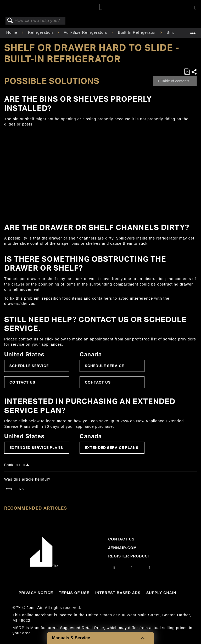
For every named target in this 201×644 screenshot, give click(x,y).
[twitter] (149, 568)
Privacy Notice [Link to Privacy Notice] (36, 593)
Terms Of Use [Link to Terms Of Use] (74, 593)
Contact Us (22, 382)
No (21, 489)
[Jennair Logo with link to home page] (44, 565)
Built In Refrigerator (138, 32)
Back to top (15, 465)
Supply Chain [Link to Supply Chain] (161, 593)
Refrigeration (41, 32)
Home (12, 32)
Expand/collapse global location (193, 31)
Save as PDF (187, 72)
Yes (9, 489)
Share (194, 72)
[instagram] (114, 568)
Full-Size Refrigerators (86, 32)
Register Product (129, 556)
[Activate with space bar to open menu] (195, 8)
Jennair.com (122, 548)
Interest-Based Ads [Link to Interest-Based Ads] (118, 593)
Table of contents (175, 81)
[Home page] (101, 7)
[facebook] (132, 568)
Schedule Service (29, 366)
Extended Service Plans (36, 448)
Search (10, 21)
